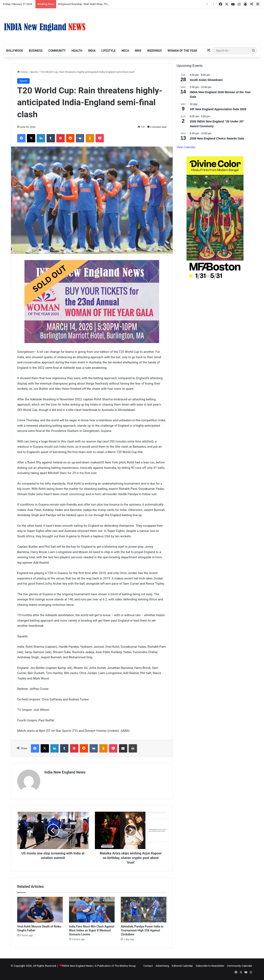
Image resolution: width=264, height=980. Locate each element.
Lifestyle (108, 51)
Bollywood (15, 51)
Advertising (162, 966)
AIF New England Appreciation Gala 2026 (218, 109)
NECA (125, 51)
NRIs (138, 51)
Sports (34, 72)
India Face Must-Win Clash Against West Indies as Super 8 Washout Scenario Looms (92, 930)
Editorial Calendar (182, 966)
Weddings (154, 51)
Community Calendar (240, 966)
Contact (148, 966)
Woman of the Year (182, 51)
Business (36, 51)
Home (22, 72)
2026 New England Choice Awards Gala (217, 138)
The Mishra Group (125, 966)
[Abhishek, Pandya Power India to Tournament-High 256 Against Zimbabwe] (144, 910)
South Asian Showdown (206, 80)
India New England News (65, 772)
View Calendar (186, 147)
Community (57, 51)
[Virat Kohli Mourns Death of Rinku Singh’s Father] (40, 910)
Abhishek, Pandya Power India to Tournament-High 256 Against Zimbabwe (142, 930)
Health (77, 51)
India (92, 51)
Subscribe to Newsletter (210, 966)
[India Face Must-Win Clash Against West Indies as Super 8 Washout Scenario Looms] (92, 910)
